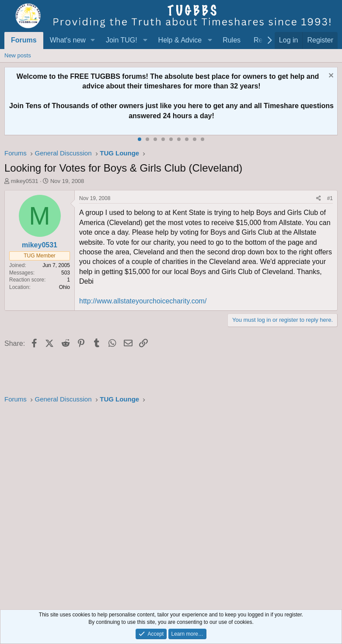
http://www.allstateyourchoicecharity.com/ (143, 301)
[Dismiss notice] (330, 76)
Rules (232, 40)
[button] (93, 40)
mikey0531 (25, 181)
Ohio (65, 287)
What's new (68, 40)
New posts (18, 55)
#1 (330, 198)
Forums (24, 40)
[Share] (319, 199)
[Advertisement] (171, 504)
